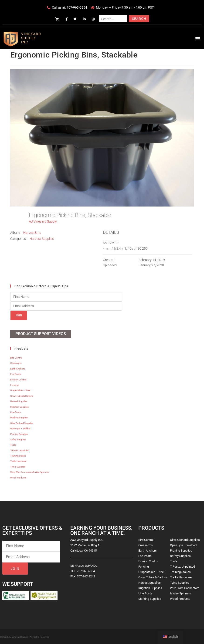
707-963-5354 (77, 7)
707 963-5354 (86, 571)
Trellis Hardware (18, 461)
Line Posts (15, 412)
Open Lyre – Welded (20, 428)
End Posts (15, 374)
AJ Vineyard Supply (43, 221)
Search (139, 19)
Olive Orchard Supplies (22, 423)
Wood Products (18, 477)
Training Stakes (18, 456)
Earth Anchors (18, 368)
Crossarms (16, 363)
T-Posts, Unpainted (20, 450)
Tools (13, 445)
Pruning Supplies (19, 434)
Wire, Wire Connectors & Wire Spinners (30, 472)
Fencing (14, 385)
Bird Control (16, 358)
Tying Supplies (18, 466)
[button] (198, 38)
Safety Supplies (18, 439)
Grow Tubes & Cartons (22, 396)
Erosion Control (18, 379)
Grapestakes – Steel (20, 390)
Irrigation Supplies (19, 406)
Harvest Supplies (42, 239)
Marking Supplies (19, 417)
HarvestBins (32, 233)
